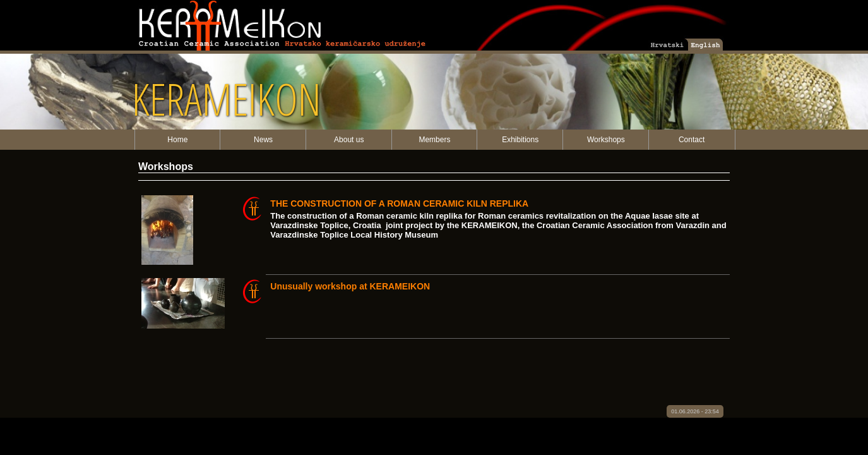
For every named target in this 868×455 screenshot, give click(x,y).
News (263, 140)
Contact (692, 140)
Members (434, 140)
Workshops (606, 140)
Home (177, 140)
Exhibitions (520, 140)
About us (349, 140)
